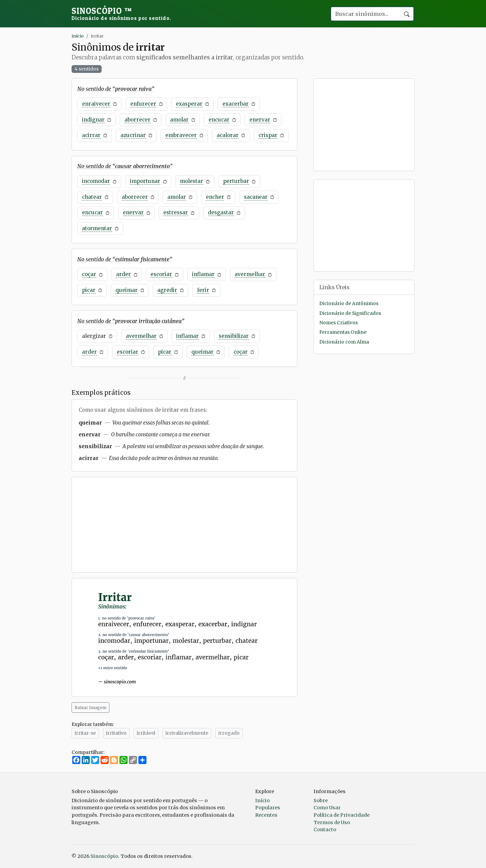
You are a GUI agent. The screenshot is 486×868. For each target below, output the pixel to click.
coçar (89, 274)
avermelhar (250, 274)
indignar (93, 120)
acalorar (228, 135)
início (78, 36)
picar (89, 290)
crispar (268, 135)
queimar (127, 290)
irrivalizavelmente (187, 733)
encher (215, 197)
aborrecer (138, 120)
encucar (219, 120)
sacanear (256, 197)
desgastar (221, 212)
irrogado (229, 733)
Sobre (321, 801)
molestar (192, 181)
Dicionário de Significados (350, 313)
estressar (176, 212)
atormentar (97, 228)
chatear (92, 197)
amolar (179, 120)
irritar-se (85, 733)
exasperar (189, 104)
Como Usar (327, 808)
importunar (145, 181)
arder (124, 274)
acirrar (91, 135)
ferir (203, 290)
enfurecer (143, 104)
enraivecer (96, 104)
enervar (260, 120)
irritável (146, 733)
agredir (167, 290)
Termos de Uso (332, 822)
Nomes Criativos (339, 323)
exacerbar (236, 104)
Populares (268, 808)
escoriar (161, 274)
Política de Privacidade (342, 815)
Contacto (325, 830)
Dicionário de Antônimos (349, 304)
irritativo (116, 733)
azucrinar (133, 135)
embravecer (181, 135)
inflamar (203, 274)
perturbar (236, 181)
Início (262, 801)
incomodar (96, 181)
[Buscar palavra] (365, 14)
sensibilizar (234, 336)
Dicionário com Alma (344, 342)
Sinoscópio (122, 13)
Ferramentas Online (343, 332)
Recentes (266, 815)
